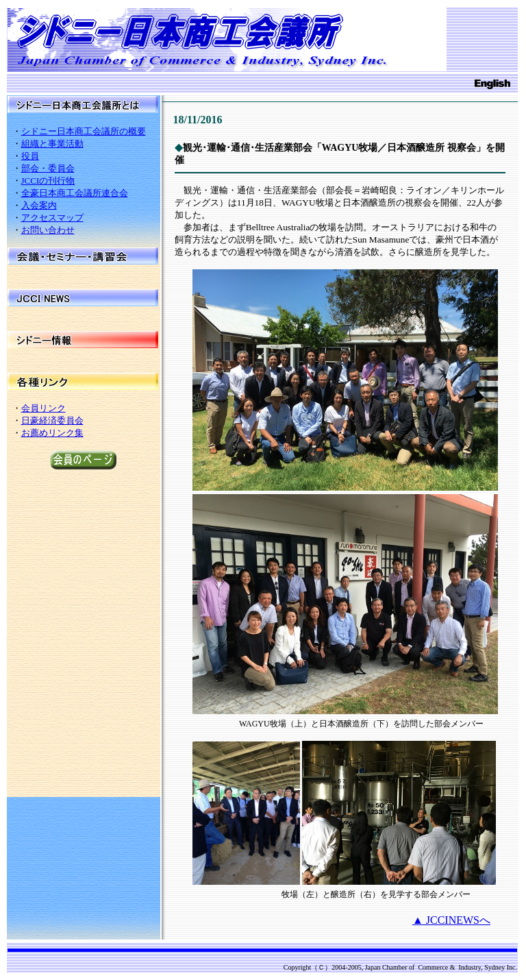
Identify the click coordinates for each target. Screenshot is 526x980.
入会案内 (39, 205)
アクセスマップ (52, 218)
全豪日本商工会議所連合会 (75, 193)
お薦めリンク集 (52, 433)
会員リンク (43, 408)
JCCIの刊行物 (48, 181)
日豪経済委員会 (52, 420)
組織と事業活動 (52, 144)
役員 (30, 156)
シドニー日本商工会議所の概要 (84, 131)
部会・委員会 (48, 168)
